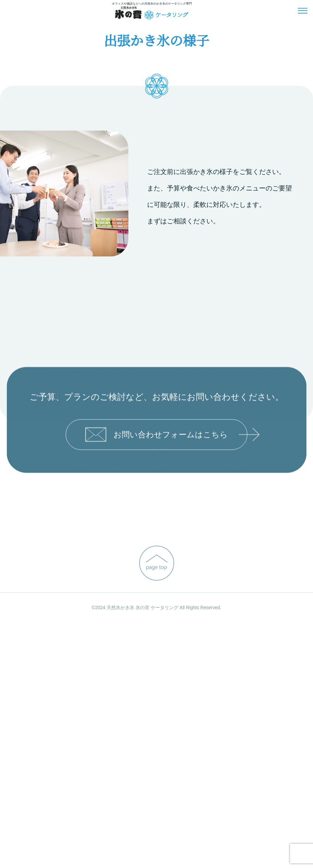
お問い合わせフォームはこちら (166, 687)
